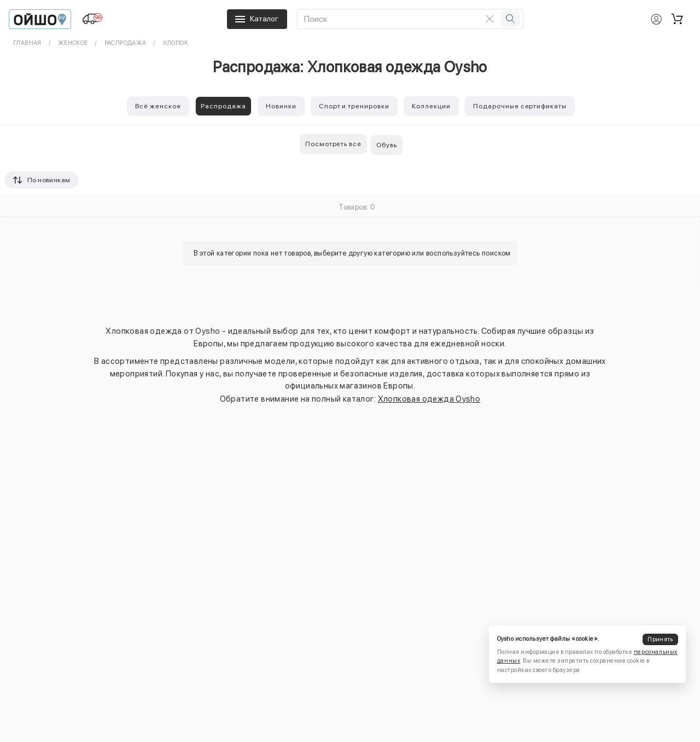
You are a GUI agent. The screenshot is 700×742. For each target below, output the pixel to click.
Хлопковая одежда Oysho (429, 399)
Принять (660, 639)
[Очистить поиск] (490, 19)
